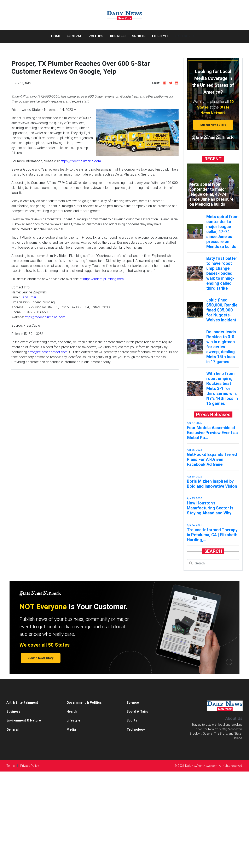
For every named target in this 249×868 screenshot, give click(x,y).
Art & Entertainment (22, 702)
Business (118, 36)
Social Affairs (137, 711)
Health (72, 711)
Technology (136, 729)
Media (71, 729)
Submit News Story (213, 125)
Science (133, 702)
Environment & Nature (24, 720)
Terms (11, 766)
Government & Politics (84, 702)
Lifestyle (160, 36)
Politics (96, 36)
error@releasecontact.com (48, 352)
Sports (139, 36)
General (75, 36)
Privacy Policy (30, 766)
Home (58, 36)
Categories (185, 36)
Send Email (28, 297)
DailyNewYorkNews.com (201, 766)
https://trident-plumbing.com (81, 161)
